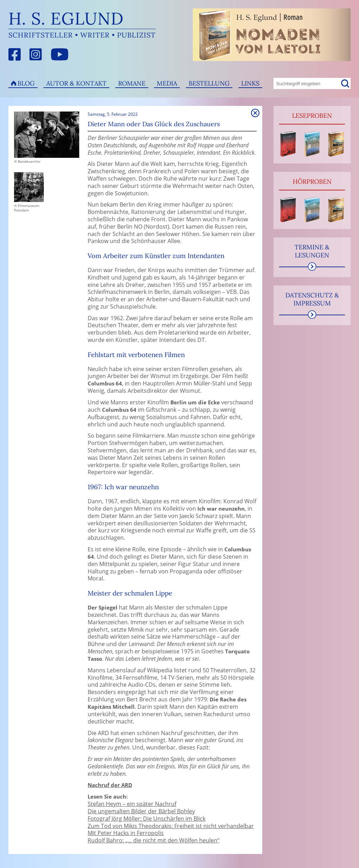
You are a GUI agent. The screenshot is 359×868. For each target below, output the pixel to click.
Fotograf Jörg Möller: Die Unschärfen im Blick (147, 819)
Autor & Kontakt (76, 83)
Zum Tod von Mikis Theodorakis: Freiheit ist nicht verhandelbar (171, 826)
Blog (26, 83)
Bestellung (209, 83)
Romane (132, 83)
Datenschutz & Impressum (312, 299)
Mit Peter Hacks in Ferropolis (126, 833)
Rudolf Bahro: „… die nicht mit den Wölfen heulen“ (154, 840)
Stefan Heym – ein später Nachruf (132, 804)
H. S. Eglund (66, 18)
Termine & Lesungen (312, 251)
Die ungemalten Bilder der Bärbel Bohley (141, 811)
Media (167, 83)
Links (250, 83)
